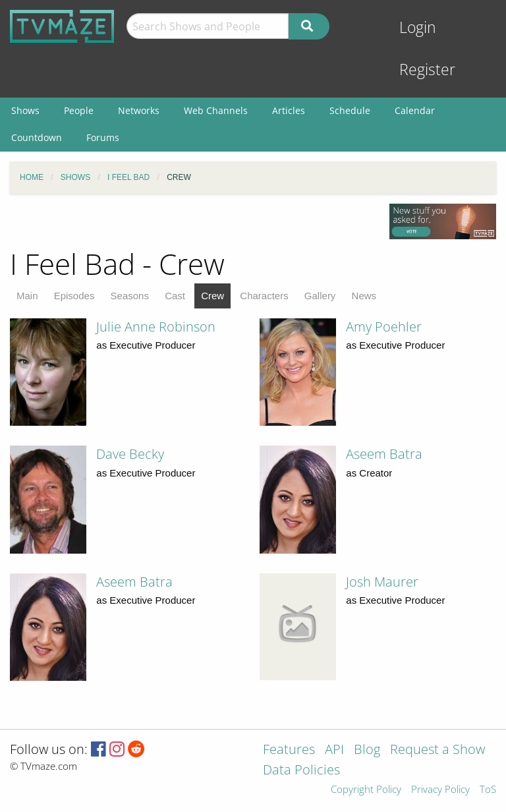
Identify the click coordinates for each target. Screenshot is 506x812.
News (364, 296)
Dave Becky (130, 454)
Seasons (130, 296)
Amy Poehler (384, 327)
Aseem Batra (384, 454)
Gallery (320, 296)
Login (418, 27)
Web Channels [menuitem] (216, 110)
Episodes (74, 296)
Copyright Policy (366, 790)
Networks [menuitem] (139, 110)
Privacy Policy (440, 790)
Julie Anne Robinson (156, 327)
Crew (212, 296)
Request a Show (437, 750)
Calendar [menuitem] (415, 110)
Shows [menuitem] (25, 110)
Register (427, 70)
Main (27, 296)
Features (289, 750)
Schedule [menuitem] (350, 110)
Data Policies (301, 771)
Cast (175, 296)
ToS (488, 790)
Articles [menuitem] (289, 110)
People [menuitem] (79, 110)
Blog (367, 750)
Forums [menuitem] (103, 137)
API (334, 750)
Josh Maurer (382, 582)
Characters (264, 296)
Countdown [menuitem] (37, 137)
